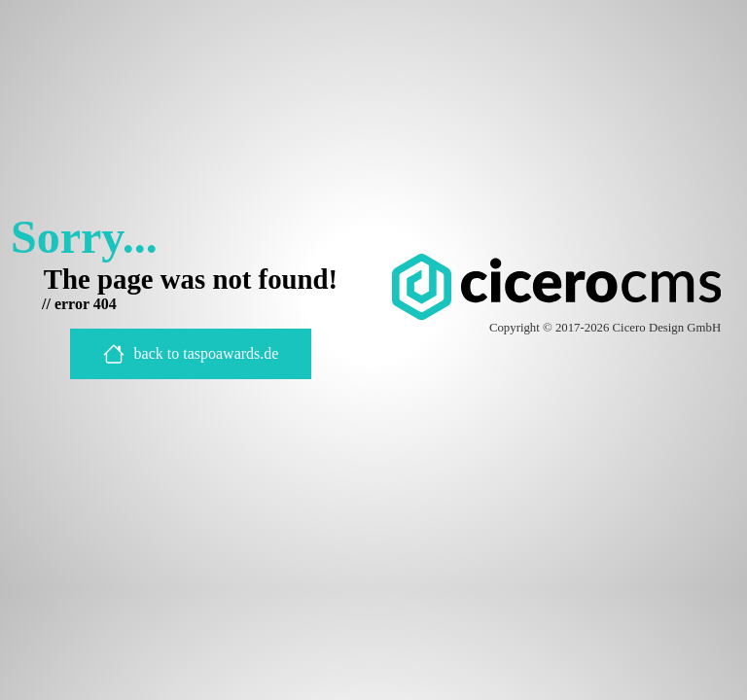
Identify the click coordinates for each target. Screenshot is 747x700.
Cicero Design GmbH (667, 328)
